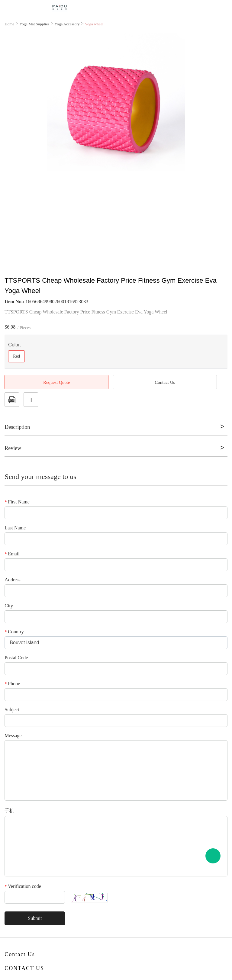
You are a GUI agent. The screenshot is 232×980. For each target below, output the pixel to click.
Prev (12, 143)
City (9, 606)
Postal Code (16, 658)
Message (13, 736)
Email (12, 554)
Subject (12, 710)
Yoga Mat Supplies (34, 24)
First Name (17, 502)
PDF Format (12, 400)
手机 (9, 811)
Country (14, 632)
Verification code (23, 886)
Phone (12, 684)
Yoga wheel (94, 24)
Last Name (15, 528)
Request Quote (57, 382)
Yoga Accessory (67, 24)
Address (12, 580)
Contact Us (165, 382)
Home (9, 24)
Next (219, 143)
